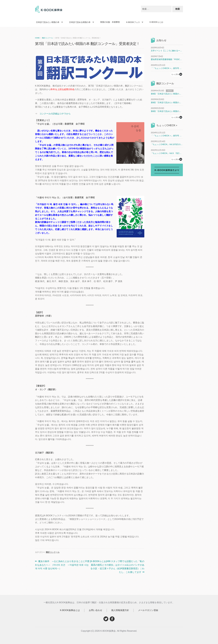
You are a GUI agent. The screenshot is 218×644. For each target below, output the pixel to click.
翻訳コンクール (47, 38)
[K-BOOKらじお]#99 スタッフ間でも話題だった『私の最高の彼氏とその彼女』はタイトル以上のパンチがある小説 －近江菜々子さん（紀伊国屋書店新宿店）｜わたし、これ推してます (117, 566)
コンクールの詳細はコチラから (55, 114)
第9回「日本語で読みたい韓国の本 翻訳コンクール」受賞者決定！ (167, 94)
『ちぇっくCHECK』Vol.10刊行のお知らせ (167, 144)
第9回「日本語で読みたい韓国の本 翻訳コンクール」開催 (167, 102)
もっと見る (175, 74)
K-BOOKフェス (133, 22)
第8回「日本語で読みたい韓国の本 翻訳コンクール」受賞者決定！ (167, 111)
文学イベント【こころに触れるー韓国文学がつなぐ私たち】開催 (167, 51)
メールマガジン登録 (148, 610)
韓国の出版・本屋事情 (110, 22)
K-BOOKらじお (156, 22)
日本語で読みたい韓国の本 (48, 22)
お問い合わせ (96, 610)
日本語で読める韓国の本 (80, 22)
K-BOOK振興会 (49, 10)
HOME (37, 38)
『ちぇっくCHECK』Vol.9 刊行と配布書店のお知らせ (167, 153)
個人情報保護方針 (120, 610)
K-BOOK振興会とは (70, 610)
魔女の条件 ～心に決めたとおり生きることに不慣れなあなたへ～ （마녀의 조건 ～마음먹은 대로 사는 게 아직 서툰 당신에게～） (62, 565)
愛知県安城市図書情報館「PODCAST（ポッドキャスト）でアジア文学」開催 (167, 59)
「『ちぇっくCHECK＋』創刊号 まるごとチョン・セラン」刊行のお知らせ (167, 68)
